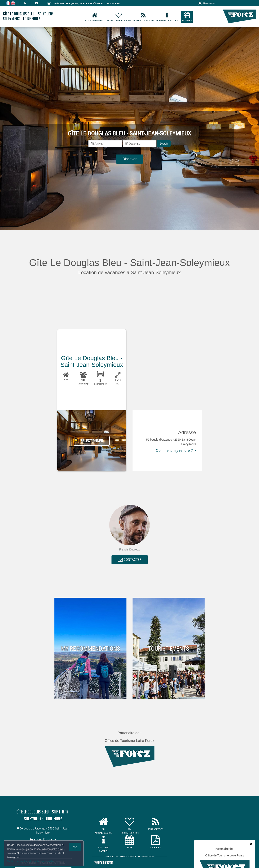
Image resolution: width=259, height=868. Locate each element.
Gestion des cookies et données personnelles (31, 861)
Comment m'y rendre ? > (176, 451)
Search (164, 143)
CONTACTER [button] (130, 560)
